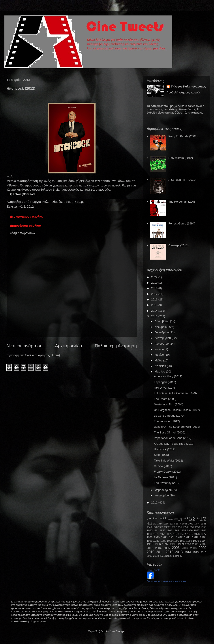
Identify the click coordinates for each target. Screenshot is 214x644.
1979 (157, 537)
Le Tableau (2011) (165, 477)
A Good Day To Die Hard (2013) (174, 444)
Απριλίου (161, 366)
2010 (151, 552)
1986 (150, 541)
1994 (203, 541)
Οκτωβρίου (162, 332)
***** (170, 520)
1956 (185, 527)
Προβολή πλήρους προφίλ (183, 92)
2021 (162, 556)
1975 (190, 534)
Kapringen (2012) (165, 382)
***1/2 (189, 519)
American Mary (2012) (168, 376)
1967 (197, 530)
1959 (203, 527)
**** (163, 519)
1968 (203, 530)
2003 (150, 548)
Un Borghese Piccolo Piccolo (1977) (177, 410)
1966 (190, 530)
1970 (156, 534)
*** (155, 519)
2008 (193, 548)
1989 (170, 541)
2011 (160, 552)
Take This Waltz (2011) (168, 461)
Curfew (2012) (163, 466)
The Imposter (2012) (167, 421)
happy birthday (174, 556)
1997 (165, 544)
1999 (181, 544)
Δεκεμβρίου (162, 321)
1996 (158, 544)
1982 (179, 537)
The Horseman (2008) (182, 202)
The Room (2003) (165, 399)
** (150, 519)
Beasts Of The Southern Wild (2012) (177, 427)
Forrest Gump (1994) (182, 223)
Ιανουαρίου (162, 495)
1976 (197, 534)
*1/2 (149, 523)
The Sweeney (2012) (167, 483)
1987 (156, 541)
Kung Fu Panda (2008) (183, 136)
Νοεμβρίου (162, 327)
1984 (195, 537)
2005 (167, 548)
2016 (155, 299)
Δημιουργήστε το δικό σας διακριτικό (166, 581)
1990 (176, 541)
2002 (203, 544)
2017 (155, 294)
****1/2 (178, 520)
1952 (167, 527)
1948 (155, 527)
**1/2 (22, 207)
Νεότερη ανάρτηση (24, 346)
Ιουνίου (160, 355)
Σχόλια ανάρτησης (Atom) (42, 355)
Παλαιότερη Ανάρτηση (116, 346)
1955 (179, 527)
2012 (30, 207)
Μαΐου (159, 360)
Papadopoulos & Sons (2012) (173, 438)
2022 (155, 277)
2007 (185, 548)
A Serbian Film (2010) (182, 180)
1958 (197, 527)
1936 (172, 524)
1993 (196, 541)
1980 (164, 537)
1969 (150, 534)
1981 (172, 537)
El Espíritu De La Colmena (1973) (175, 393)
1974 (183, 534)
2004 (158, 548)
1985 (203, 537)
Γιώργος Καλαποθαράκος (48, 202)
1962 (163, 530)
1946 (149, 527)
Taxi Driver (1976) (165, 388)
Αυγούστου (162, 344)
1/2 (155, 524)
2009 (202, 548)
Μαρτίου (160, 371)
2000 (188, 544)
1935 (166, 524)
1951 (161, 527)
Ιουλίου (160, 349)
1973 (176, 534)
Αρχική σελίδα (69, 346)
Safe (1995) (161, 455)
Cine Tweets (153, 570)
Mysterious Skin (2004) (168, 404)
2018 (155, 288)
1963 (169, 530)
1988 (163, 541)
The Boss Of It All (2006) (169, 432)
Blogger (120, 631)
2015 (155, 305)
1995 (150, 544)
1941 (191, 524)
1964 (176, 530)
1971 (163, 534)
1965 (183, 530)
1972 (169, 534)
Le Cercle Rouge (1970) (169, 416)
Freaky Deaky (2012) (167, 472)
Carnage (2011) (178, 245)
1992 (189, 541)
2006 (176, 548)
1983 (187, 537)
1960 (150, 530)
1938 (185, 524)
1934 (160, 524)
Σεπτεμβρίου (163, 338)
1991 (183, 541)
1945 (203, 523)
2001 (195, 544)
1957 (191, 527)
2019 (155, 283)
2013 (155, 316)
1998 (173, 544)
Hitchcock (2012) (165, 449)
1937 (178, 524)
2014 (155, 311)
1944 (197, 524)
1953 (173, 527)
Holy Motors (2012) (181, 158)
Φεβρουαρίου (164, 490)
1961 (156, 531)
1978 (150, 537)
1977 (203, 534)
